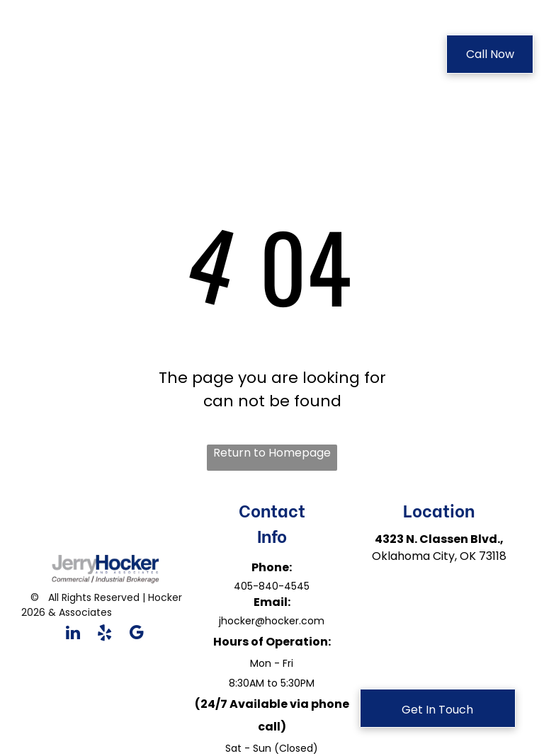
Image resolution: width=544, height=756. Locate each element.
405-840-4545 (272, 586)
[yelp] (104, 634)
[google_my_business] (136, 634)
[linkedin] (73, 634)
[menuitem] (244, 56)
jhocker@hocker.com (272, 621)
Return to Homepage (272, 453)
